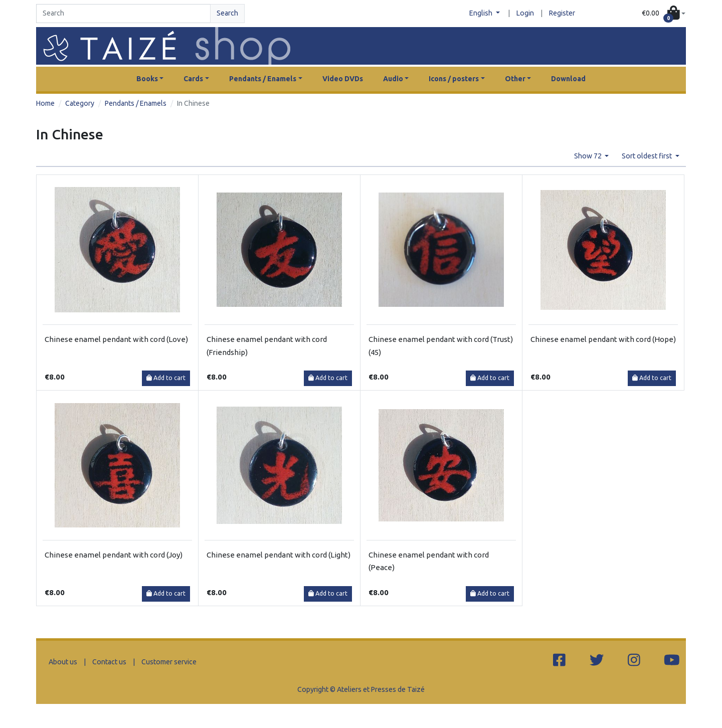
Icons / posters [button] (454, 79)
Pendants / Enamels (136, 103)
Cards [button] (193, 79)
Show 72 (589, 156)
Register (562, 13)
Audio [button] (393, 79)
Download (568, 79)
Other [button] (515, 79)
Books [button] (147, 79)
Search (227, 13)
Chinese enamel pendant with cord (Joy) (114, 555)
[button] (664, 14)
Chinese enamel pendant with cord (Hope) (603, 339)
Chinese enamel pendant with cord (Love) (116, 339)
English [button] (482, 13)
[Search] (123, 14)
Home (45, 103)
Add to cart (166, 378)
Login (525, 13)
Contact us (109, 662)
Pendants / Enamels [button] (263, 79)
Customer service (169, 662)
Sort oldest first (648, 156)
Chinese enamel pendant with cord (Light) (279, 555)
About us (63, 662)
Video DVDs (343, 79)
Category (80, 103)
